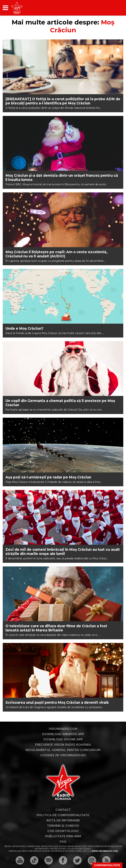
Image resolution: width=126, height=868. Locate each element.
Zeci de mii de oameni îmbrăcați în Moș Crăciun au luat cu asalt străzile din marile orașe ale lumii (63, 552)
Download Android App (63, 734)
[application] (114, 8)
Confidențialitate (107, 865)
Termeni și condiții (63, 826)
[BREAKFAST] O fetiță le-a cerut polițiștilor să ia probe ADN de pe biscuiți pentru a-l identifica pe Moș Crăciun (63, 101)
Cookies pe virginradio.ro (63, 755)
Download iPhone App (63, 739)
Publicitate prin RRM (63, 836)
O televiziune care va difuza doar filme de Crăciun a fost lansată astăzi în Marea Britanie (56, 628)
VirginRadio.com (63, 729)
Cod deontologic (63, 831)
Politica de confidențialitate (63, 815)
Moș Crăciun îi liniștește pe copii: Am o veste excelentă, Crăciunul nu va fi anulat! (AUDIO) (56, 254)
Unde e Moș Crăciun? (24, 328)
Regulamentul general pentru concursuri (63, 750)
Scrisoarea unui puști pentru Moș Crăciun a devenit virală (57, 703)
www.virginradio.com (105, 851)
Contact (63, 810)
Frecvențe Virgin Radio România (63, 745)
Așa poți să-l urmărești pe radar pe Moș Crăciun (48, 477)
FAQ (63, 842)
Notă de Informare (63, 820)
